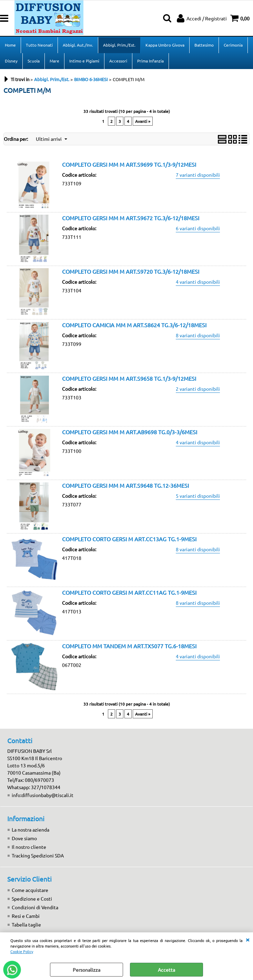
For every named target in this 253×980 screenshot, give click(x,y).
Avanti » (143, 121)
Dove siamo (24, 838)
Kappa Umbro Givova (165, 45)
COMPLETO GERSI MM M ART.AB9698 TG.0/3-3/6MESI (130, 432)
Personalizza (87, 970)
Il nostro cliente (29, 847)
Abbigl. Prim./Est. (119, 45)
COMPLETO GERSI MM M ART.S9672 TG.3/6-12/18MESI (131, 218)
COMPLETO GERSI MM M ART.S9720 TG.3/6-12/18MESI (131, 271)
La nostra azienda (31, 829)
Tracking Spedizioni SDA (38, 855)
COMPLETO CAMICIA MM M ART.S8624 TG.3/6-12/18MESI (134, 325)
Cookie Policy (22, 951)
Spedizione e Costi (32, 899)
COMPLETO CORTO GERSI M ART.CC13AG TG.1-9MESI (129, 539)
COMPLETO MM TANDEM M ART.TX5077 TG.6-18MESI (129, 646)
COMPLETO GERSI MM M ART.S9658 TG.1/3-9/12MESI (129, 378)
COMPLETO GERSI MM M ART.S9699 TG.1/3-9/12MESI (129, 164)
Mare (54, 61)
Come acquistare (30, 890)
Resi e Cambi (26, 916)
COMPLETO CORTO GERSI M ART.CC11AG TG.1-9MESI (129, 592)
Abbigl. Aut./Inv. (78, 45)
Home (10, 45)
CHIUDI (247, 939)
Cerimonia (233, 45)
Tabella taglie (26, 924)
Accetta (166, 970)
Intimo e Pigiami (84, 61)
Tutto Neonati (39, 45)
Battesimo (204, 45)
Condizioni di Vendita (35, 907)
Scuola (34, 61)
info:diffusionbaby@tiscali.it (43, 795)
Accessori (118, 61)
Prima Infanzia (150, 61)
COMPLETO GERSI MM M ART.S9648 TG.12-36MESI (125, 485)
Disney (11, 61)
